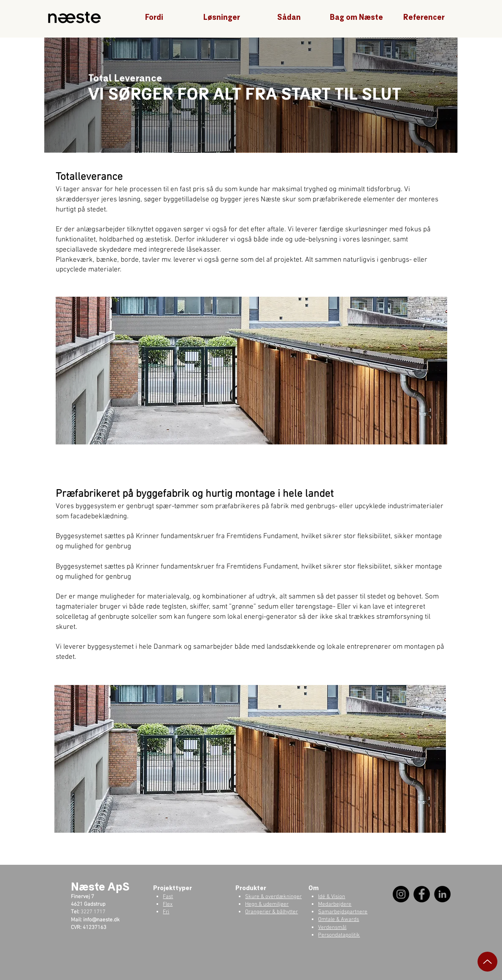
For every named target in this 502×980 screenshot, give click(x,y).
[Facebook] (422, 894)
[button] (154, 18)
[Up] (487, 962)
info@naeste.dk (101, 920)
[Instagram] (401, 894)
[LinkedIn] (442, 894)
